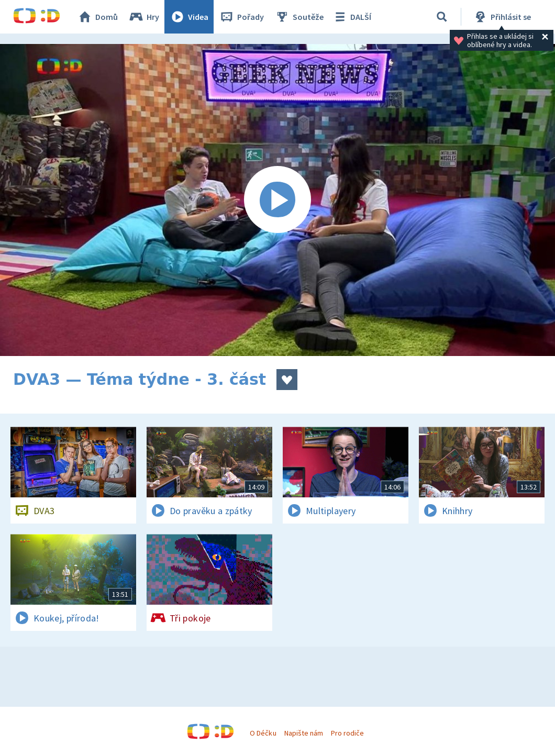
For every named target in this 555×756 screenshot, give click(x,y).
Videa (189, 17)
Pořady (241, 17)
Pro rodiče (347, 733)
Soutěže (299, 17)
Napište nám (304, 733)
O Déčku (263, 733)
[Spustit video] (277, 200)
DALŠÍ (352, 17)
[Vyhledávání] (442, 17)
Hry (144, 17)
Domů (97, 17)
